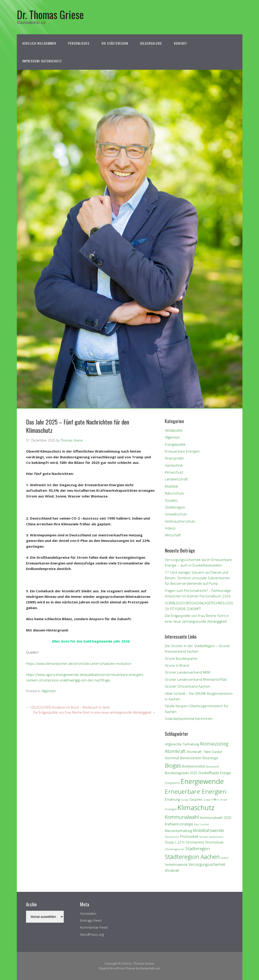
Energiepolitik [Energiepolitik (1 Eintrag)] (172, 783)
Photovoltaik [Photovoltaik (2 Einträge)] (189, 836)
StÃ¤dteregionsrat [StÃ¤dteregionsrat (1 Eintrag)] (175, 849)
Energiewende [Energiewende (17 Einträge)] (202, 781)
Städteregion (175, 507)
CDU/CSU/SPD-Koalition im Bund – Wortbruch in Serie (68, 707)
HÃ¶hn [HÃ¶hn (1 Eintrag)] (215, 800)
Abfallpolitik (174, 430)
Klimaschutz (174, 472)
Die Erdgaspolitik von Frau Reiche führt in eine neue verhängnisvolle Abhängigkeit (94, 712)
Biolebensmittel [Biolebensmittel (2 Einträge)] (194, 766)
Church (104, 968)
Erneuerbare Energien (182, 451)
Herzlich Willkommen (39, 43)
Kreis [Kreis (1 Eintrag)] (197, 824)
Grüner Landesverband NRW (188, 672)
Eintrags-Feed (91, 920)
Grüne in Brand (177, 665)
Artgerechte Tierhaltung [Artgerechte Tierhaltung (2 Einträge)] (182, 744)
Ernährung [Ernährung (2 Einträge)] (172, 799)
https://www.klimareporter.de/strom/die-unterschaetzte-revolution (79, 663)
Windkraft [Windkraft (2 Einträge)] (172, 871)
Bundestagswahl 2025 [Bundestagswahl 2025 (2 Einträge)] (181, 773)
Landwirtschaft (176, 479)
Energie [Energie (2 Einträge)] (226, 773)
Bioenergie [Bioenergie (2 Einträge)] (210, 758)
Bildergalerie (151, 43)
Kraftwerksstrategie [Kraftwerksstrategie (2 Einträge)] (179, 824)
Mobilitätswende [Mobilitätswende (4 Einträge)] (209, 830)
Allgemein (49, 691)
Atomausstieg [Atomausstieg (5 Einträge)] (214, 744)
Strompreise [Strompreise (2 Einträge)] (195, 842)
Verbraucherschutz (180, 521)
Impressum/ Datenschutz (42, 61)
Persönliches (79, 43)
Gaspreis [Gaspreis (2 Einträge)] (196, 799)
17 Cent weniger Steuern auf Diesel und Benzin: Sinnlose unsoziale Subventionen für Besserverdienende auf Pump (197, 578)
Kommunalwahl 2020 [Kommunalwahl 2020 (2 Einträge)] (215, 818)
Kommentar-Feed (94, 927)
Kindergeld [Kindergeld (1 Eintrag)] (171, 809)
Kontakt (180, 43)
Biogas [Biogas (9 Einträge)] (173, 765)
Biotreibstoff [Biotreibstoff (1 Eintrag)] (212, 767)
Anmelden (88, 913)
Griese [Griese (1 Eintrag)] (207, 800)
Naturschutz (174, 493)
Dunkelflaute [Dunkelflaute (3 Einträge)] (209, 773)
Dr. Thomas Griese (50, 14)
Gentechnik (174, 465)
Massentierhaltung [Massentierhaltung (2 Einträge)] (178, 831)
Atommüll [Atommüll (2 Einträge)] (172, 758)
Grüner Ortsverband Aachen (188, 686)
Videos (170, 528)
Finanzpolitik (174, 458)
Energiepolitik (175, 444)
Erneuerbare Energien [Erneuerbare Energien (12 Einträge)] (196, 791)
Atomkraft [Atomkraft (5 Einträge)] (175, 751)
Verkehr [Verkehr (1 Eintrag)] (225, 858)
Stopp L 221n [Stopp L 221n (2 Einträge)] (175, 842)
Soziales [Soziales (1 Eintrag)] (204, 837)
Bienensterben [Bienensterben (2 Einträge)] (191, 758)
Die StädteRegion (115, 43)
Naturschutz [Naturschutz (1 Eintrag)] (172, 837)
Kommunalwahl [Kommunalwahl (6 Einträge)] (182, 817)
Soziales (171, 500)
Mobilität (171, 486)
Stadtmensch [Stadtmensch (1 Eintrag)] (216, 837)
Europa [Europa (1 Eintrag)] (185, 800)
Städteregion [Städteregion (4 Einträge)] (198, 848)
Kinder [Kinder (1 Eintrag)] (224, 800)
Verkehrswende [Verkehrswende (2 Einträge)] (176, 865)
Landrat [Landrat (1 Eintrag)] (205, 824)
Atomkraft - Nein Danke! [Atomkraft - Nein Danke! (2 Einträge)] (204, 752)
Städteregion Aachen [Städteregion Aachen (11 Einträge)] (192, 857)
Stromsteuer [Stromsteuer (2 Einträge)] (214, 842)
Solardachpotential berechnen (189, 718)
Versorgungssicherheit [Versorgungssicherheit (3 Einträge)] (207, 864)
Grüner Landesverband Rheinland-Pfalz (196, 679)
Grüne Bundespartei (181, 658)
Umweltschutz (176, 514)
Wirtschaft (173, 535)
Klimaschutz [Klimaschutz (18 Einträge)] (196, 808)
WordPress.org (92, 934)
